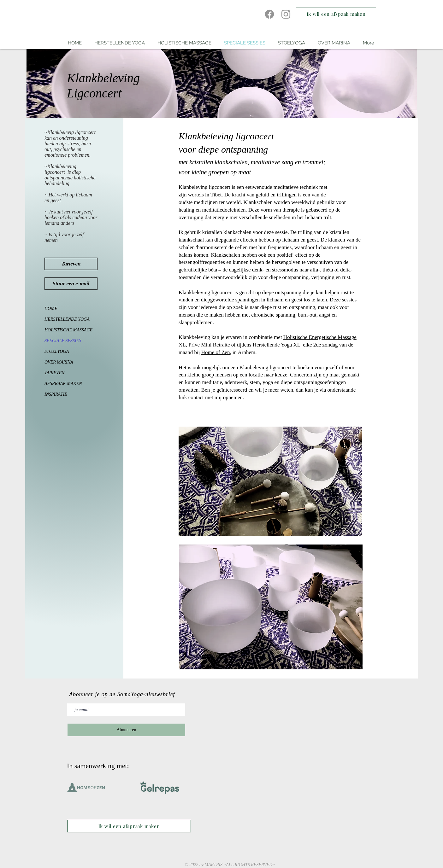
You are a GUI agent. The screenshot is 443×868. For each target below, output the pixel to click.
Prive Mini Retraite (209, 345)
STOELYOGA (57, 351)
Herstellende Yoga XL (277, 345)
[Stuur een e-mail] (71, 284)
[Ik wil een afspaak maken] (336, 14)
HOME (51, 309)
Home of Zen (216, 352)
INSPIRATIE (56, 394)
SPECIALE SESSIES (63, 341)
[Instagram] (286, 14)
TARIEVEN (55, 373)
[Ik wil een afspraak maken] (129, 826)
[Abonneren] (126, 730)
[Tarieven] (71, 264)
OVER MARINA (59, 362)
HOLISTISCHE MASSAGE (64, 330)
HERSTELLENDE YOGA (64, 319)
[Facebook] (269, 14)
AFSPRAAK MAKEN (63, 384)
